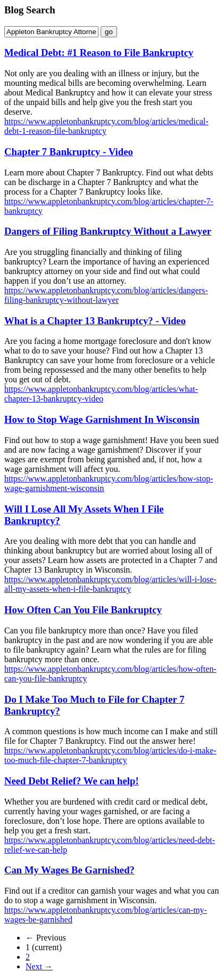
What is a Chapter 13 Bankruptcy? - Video (95, 321)
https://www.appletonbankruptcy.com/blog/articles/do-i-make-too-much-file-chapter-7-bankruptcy (110, 755)
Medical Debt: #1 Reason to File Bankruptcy (99, 53)
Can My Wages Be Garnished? (69, 870)
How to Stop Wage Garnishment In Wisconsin (102, 419)
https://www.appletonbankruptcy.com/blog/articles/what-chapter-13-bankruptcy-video (101, 394)
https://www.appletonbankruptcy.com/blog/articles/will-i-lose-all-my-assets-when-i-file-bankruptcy (110, 584)
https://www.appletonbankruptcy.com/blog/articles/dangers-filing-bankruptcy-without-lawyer (106, 295)
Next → (39, 966)
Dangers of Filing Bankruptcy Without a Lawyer (108, 231)
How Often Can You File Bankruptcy (83, 610)
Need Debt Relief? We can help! (72, 781)
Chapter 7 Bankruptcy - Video (69, 152)
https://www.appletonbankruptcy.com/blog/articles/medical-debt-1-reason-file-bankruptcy (106, 126)
